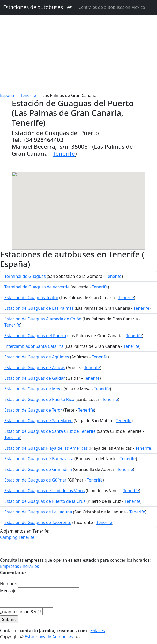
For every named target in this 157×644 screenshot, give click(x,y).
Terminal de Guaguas (25, 276)
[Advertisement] (78, 53)
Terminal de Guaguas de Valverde (37, 287)
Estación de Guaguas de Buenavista (39, 459)
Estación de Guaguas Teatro (31, 298)
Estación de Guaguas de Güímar (35, 480)
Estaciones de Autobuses (49, 637)
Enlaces (98, 631)
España (7, 95)
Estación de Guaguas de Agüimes (37, 357)
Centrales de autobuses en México (112, 7)
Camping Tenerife (17, 537)
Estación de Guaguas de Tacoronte (38, 522)
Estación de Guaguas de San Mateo (39, 421)
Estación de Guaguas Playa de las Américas (46, 448)
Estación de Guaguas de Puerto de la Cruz (45, 501)
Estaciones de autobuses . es (38, 7)
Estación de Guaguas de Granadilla (38, 469)
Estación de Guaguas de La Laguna (38, 512)
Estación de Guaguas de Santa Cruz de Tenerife (50, 431)
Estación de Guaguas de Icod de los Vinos (44, 491)
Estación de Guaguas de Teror (33, 410)
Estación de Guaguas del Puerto (35, 336)
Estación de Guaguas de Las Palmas (39, 308)
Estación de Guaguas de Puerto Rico (39, 399)
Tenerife (28, 95)
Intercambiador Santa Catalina (34, 346)
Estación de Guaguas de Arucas (35, 367)
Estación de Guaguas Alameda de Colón (43, 319)
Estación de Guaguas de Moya (33, 389)
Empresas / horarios (20, 566)
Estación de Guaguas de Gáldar (35, 378)
